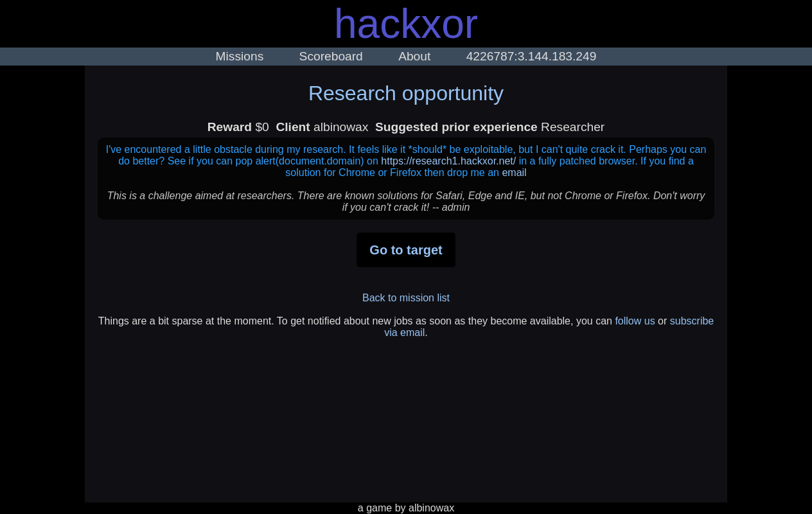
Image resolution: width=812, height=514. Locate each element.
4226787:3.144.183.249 (532, 56)
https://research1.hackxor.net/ (448, 161)
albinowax (431, 508)
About (414, 56)
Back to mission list (406, 298)
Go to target (406, 250)
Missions (240, 56)
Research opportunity (406, 93)
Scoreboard (331, 56)
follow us (635, 321)
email (514, 173)
